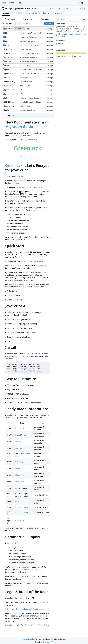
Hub (22, 176)
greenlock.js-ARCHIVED (26, 9)
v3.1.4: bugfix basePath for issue (31, 74)
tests (7, 45)
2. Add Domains (14, 295)
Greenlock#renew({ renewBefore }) (21, 333)
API (52, 642)
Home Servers (39, 261)
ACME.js (37, 187)
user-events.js (10, 106)
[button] (17, 24)
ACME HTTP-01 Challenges (18, 394)
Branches (28, 19)
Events (10, 341)
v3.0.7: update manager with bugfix (32, 53)
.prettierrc (9, 53)
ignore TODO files (26, 49)
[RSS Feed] (45, 9)
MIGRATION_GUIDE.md (14, 82)
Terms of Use (31, 625)
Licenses (46, 642)
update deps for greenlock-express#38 (33, 37)
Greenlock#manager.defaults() (20, 319)
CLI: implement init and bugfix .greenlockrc (35, 45)
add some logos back (27, 41)
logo (7, 41)
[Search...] (84, 19)
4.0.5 (27, 29)
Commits (10, 19)
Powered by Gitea (29, 639)
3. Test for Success (15, 300)
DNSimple (20, 442)
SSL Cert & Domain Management (21, 385)
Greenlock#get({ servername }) (20, 328)
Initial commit (25, 78)
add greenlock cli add (27, 110)
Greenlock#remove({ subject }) (20, 337)
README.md (10, 102)
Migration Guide (30, 140)
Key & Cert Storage (15, 390)
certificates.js (10, 61)
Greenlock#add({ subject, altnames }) (22, 324)
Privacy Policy (43, 625)
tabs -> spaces (25, 65)
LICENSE (8, 78)
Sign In (82, 3)
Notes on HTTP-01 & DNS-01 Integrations (24, 403)
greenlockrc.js (10, 74)
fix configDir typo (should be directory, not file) (36, 102)
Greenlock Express (25, 187)
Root (15, 176)
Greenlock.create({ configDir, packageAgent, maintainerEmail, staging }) (24, 314)
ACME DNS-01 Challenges (18, 398)
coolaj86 (9, 9)
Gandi (18, 468)
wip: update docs (26, 82)
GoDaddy (19, 462)
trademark (23, 598)
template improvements (28, 57)
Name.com (20, 482)
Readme (60, 41)
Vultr (17, 502)
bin (7, 33)
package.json (10, 94)
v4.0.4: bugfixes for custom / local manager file (36, 33)
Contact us (20, 521)
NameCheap (20, 475)
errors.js (8, 65)
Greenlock (14, 166)
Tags (45, 19)
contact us (25, 567)
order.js (8, 86)
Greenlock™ (10, 625)
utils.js (8, 110)
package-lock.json (12, 90)
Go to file (25, 24)
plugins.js (9, 98)
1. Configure (12, 291)
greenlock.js (10, 70)
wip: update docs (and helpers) (31, 70)
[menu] (38, 642)
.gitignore (9, 49)
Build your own (22, 507)
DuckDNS (19, 448)
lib (6, 37)
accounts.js (9, 57)
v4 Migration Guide (27, 124)
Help (20, 3)
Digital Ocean (21, 435)
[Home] (4, 3)
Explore (12, 3)
